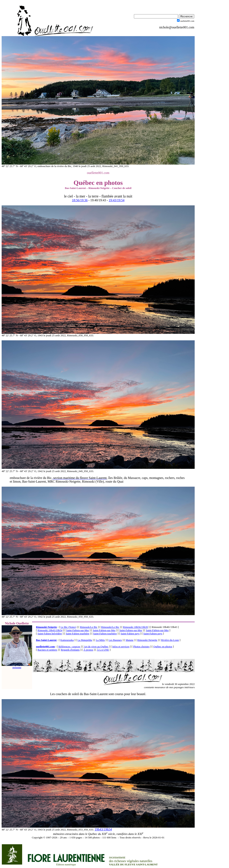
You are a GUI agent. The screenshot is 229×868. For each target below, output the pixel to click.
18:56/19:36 (80, 200)
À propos (88, 650)
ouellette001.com (45, 646)
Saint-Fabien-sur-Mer (77, 630)
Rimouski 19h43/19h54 (50, 630)
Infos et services (121, 646)
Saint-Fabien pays (130, 633)
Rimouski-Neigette (46, 627)
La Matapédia (85, 640)
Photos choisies (141, 646)
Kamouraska (67, 640)
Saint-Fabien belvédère (50, 633)
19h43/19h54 (103, 829)
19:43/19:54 (117, 200)
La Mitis (100, 640)
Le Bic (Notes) (68, 627)
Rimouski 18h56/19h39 (135, 627)
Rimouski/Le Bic (110, 627)
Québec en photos (163, 646)
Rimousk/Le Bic (89, 627)
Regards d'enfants (70, 650)
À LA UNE (103, 650)
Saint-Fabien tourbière (78, 633)
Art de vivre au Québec (96, 646)
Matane (130, 640)
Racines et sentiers (47, 650)
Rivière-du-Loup (170, 640)
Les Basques (115, 640)
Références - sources (69, 646)
